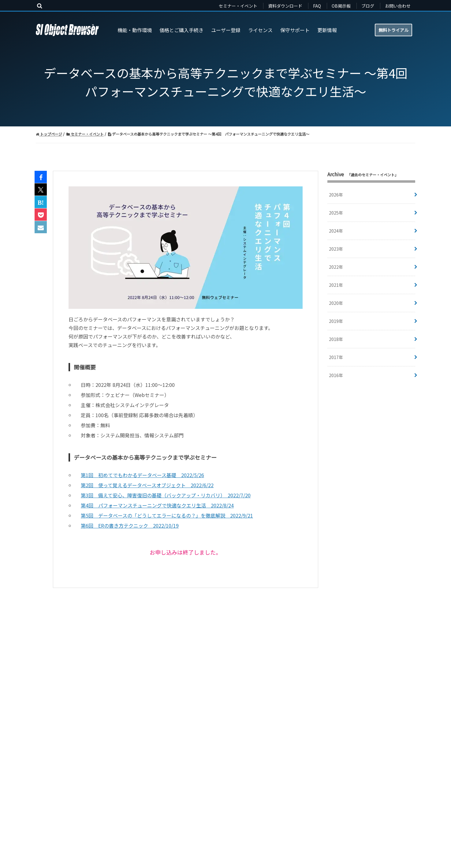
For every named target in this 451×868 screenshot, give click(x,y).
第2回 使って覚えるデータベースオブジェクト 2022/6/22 (147, 485)
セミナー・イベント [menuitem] (238, 6)
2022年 (336, 267)
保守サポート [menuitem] (295, 30)
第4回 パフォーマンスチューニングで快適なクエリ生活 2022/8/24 (157, 505)
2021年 (336, 285)
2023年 (336, 249)
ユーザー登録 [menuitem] (226, 30)
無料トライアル (393, 30)
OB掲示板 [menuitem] (341, 6)
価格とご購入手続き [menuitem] (181, 30)
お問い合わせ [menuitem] (398, 6)
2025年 (336, 213)
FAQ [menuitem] (317, 6)
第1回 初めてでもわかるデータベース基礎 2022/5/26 (142, 475)
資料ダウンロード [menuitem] (285, 6)
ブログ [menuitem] (368, 6)
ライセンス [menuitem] (260, 30)
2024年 (336, 231)
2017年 (336, 357)
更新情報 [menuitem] (327, 30)
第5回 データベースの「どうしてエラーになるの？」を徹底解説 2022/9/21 (167, 515)
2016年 (336, 375)
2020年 (336, 303)
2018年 (336, 339)
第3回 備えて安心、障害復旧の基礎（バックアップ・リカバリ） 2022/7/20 (166, 495)
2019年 (336, 321)
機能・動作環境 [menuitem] (135, 30)
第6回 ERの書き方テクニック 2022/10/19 (130, 526)
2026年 (336, 195)
